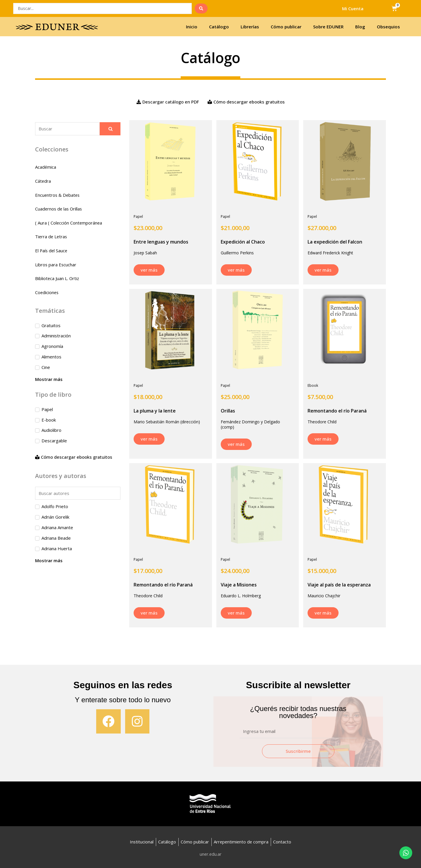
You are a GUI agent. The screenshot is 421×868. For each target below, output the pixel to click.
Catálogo (219, 27)
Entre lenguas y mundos (161, 242)
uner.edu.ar (211, 854)
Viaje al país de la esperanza (339, 585)
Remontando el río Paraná (337, 411)
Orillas (228, 411)
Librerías (250, 27)
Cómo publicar (286, 27)
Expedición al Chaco (243, 242)
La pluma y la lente (155, 411)
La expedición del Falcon (335, 242)
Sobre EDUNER (328, 27)
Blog (360, 27)
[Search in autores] (78, 494)
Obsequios (388, 27)
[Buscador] (67, 129)
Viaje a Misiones (239, 585)
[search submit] (201, 8)
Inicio (192, 27)
